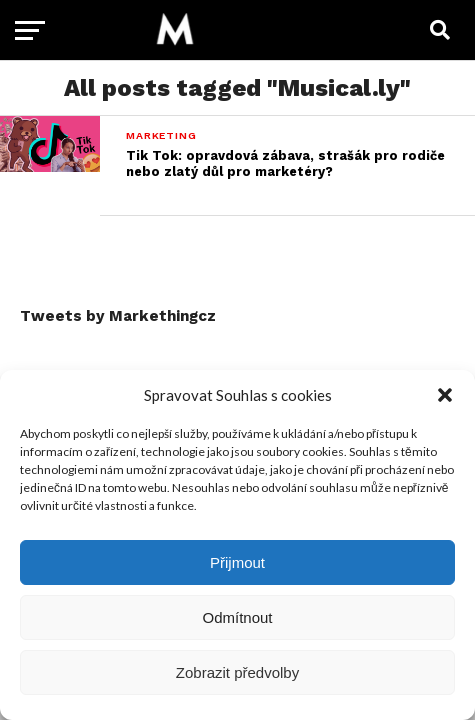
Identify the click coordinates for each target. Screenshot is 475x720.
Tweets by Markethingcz (118, 316)
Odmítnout (237, 617)
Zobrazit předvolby (237, 672)
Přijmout (237, 562)
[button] (445, 395)
